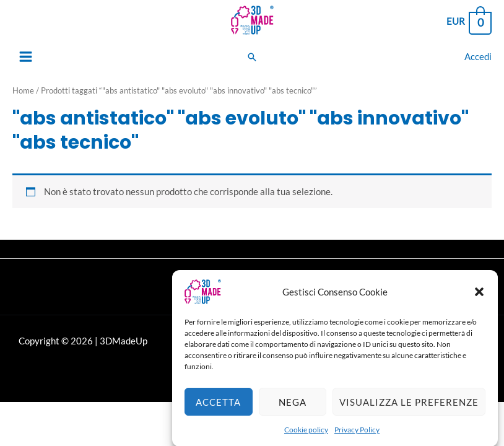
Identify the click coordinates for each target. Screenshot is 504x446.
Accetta (218, 408)
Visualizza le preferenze (409, 408)
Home (23, 90)
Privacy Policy (357, 436)
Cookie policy (306, 436)
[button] (479, 298)
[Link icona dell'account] (478, 57)
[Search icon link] (252, 57)
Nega (293, 408)
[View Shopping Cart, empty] (468, 22)
